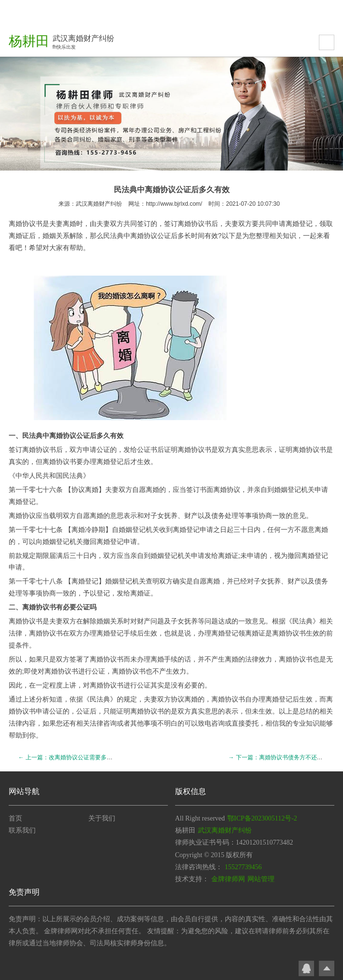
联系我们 (22, 830)
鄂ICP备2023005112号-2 (262, 818)
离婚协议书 (26, 224)
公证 (103, 450)
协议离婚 (85, 490)
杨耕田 (29, 41)
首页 (15, 818)
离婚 (137, 236)
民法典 (113, 236)
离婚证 (19, 236)
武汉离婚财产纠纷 (99, 204)
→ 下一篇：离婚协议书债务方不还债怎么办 (284, 757)
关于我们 (102, 818)
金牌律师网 (228, 879)
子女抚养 (164, 516)
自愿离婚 (206, 581)
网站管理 (261, 879)
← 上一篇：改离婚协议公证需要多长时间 (71, 757)
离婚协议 (191, 224)
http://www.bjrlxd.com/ (174, 204)
